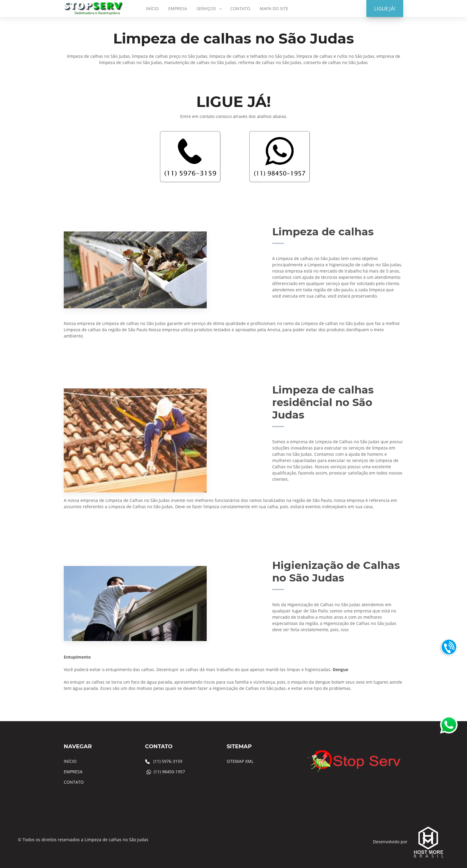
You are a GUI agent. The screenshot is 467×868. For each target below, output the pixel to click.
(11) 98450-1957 (169, 772)
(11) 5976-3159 (168, 761)
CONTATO (240, 8)
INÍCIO (152, 8)
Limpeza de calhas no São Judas (116, 840)
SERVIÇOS (210, 8)
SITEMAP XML (240, 761)
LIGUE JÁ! (385, 8)
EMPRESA (178, 8)
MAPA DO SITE (274, 8)
